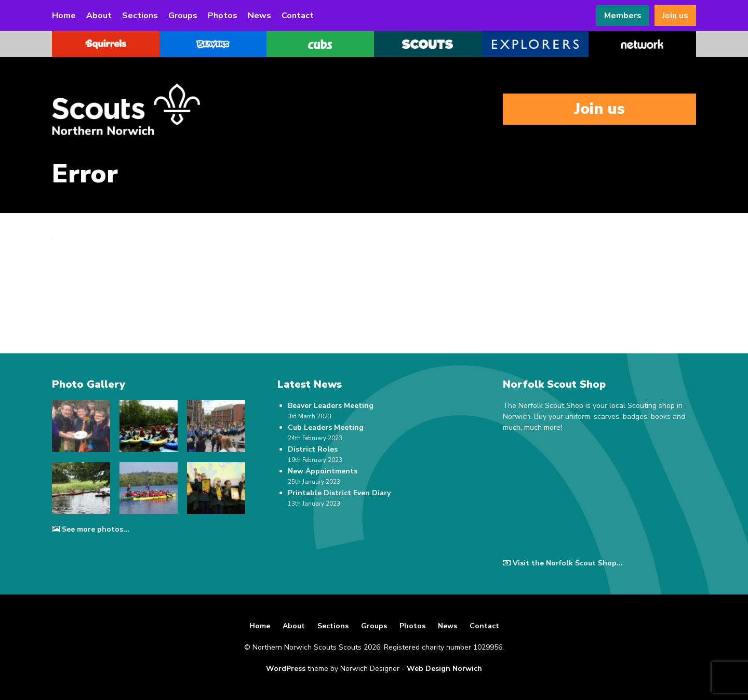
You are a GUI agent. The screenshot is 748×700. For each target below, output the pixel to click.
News (259, 16)
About (99, 16)
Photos (223, 16)
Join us (675, 16)
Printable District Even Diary (339, 493)
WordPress (286, 669)
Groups (183, 16)
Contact (298, 16)
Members (623, 16)
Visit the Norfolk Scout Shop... (563, 563)
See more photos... (91, 529)
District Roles (313, 449)
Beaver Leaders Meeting (331, 406)
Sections (140, 16)
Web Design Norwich (444, 669)
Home (64, 16)
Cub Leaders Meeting (326, 427)
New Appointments (323, 471)
